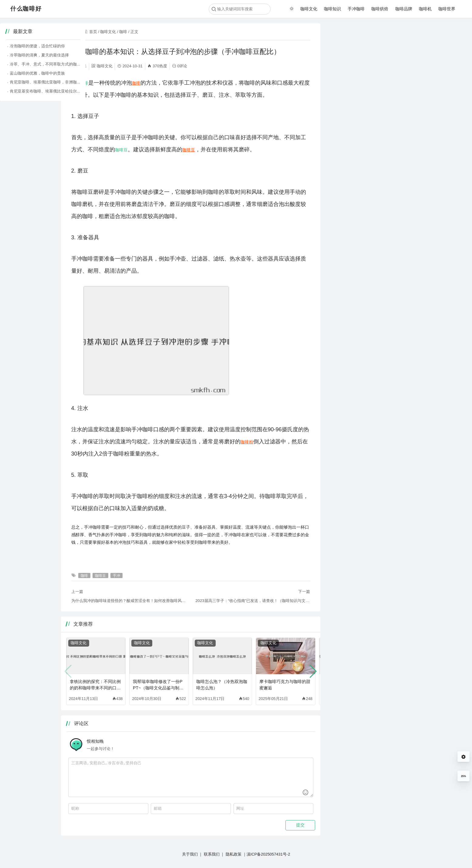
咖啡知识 (332, 9)
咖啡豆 (121, 150)
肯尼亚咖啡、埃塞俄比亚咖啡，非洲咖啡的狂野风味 (379, 82)
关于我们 (190, 854)
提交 (300, 825)
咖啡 (123, 32)
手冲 (76, 83)
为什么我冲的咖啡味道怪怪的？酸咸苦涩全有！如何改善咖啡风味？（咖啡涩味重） (129, 601)
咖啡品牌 (404, 9)
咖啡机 (425, 9)
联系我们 (212, 854)
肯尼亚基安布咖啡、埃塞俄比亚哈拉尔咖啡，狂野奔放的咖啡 (387, 91)
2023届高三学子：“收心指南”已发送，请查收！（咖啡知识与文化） (253, 601)
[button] (313, 671)
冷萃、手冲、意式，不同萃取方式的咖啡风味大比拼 (379, 64)
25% (463, 776)
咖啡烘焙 (380, 9)
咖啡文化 (309, 9)
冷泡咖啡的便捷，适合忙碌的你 (361, 46)
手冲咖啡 (356, 9)
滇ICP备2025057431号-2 (268, 854)
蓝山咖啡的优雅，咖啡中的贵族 (361, 73)
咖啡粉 (247, 442)
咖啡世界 (447, 9)
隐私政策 (234, 854)
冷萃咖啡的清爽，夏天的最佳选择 (363, 55)
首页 (93, 32)
